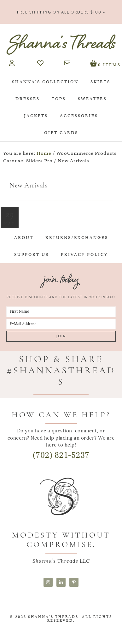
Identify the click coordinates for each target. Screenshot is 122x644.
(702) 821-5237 (61, 455)
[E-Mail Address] (61, 324)
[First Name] (61, 312)
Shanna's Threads (61, 44)
